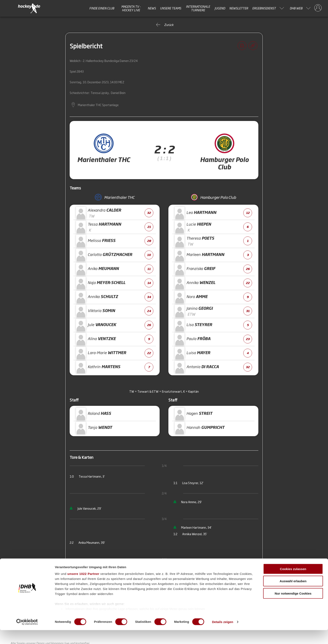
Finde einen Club (102, 8)
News (152, 8)
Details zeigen (222, 636)
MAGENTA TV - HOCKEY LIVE (131, 8)
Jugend (220, 8)
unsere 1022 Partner (83, 588)
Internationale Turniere (198, 8)
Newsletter (239, 8)
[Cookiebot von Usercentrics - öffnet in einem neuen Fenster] (27, 636)
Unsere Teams (171, 8)
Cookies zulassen (293, 583)
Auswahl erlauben (293, 595)
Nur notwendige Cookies (293, 607)
